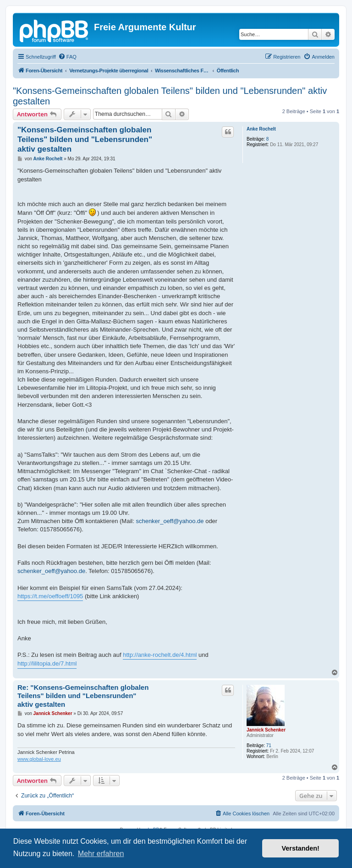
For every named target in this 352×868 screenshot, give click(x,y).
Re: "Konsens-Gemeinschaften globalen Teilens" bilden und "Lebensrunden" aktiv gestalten (83, 696)
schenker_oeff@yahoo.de (170, 521)
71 (269, 745)
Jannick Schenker (266, 730)
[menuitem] (67, 57)
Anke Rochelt (261, 129)
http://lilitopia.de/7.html (47, 663)
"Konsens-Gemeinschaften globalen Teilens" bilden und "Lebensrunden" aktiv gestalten (170, 96)
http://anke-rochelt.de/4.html (160, 655)
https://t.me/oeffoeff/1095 (50, 596)
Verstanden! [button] (301, 848)
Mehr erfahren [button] (101, 854)
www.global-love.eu (39, 759)
